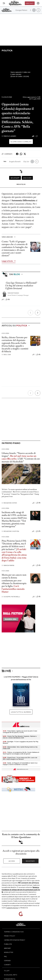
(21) (38, 136)
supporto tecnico (12, 908)
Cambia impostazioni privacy (15, 940)
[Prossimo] (38, 313)
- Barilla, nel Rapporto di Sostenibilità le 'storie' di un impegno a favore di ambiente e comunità (20, 764)
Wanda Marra (8, 565)
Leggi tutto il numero (21, 712)
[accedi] (38, 3)
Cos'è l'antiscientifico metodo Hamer (13, 589)
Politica (7, 50)
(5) (38, 597)
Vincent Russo (13, 293)
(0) (8, 300)
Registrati (30, 861)
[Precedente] (30, 313)
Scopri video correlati (21, 142)
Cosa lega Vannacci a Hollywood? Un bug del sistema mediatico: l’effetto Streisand (21, 286)
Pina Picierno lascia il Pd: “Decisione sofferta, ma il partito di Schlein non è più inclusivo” (14, 545)
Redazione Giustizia (10, 531)
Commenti (7, 154)
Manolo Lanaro (9, 136)
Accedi (12, 861)
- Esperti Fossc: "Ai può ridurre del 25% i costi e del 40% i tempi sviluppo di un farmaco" (20, 758)
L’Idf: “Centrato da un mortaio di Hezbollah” (21, 460)
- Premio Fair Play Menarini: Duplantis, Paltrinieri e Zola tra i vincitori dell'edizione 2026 (20, 737)
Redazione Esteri (9, 503)
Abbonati (30, 3)
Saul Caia (6, 355)
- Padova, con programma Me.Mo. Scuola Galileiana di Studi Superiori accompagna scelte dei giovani (21, 753)
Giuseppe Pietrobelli (11, 597)
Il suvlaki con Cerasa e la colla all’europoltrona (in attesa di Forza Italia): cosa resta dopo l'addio (14, 555)
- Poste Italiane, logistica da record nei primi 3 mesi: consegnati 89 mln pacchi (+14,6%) (20, 732)
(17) (38, 531)
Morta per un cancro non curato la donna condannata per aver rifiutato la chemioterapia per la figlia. (14, 580)
